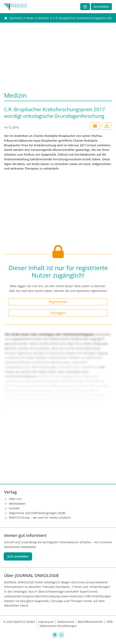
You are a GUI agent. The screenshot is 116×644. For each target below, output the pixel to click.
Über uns (15, 499)
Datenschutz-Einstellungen (58, 626)
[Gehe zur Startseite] (13, 18)
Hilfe (110, 622)
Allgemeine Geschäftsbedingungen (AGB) (37, 513)
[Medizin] (43, 18)
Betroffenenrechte (90, 622)
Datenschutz (66, 622)
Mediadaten (17, 504)
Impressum (46, 622)
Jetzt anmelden (18, 556)
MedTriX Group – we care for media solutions (40, 517)
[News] (30, 18)
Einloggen (58, 313)
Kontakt (14, 508)
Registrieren (58, 302)
